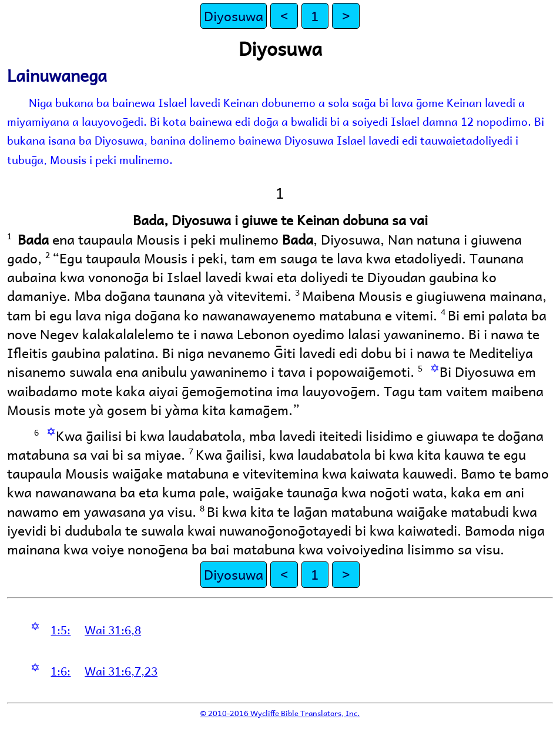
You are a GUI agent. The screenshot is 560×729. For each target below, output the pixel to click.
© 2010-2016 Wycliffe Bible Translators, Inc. (280, 713)
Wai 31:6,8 (113, 630)
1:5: (61, 630)
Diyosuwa (234, 16)
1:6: (61, 671)
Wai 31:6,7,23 (121, 671)
